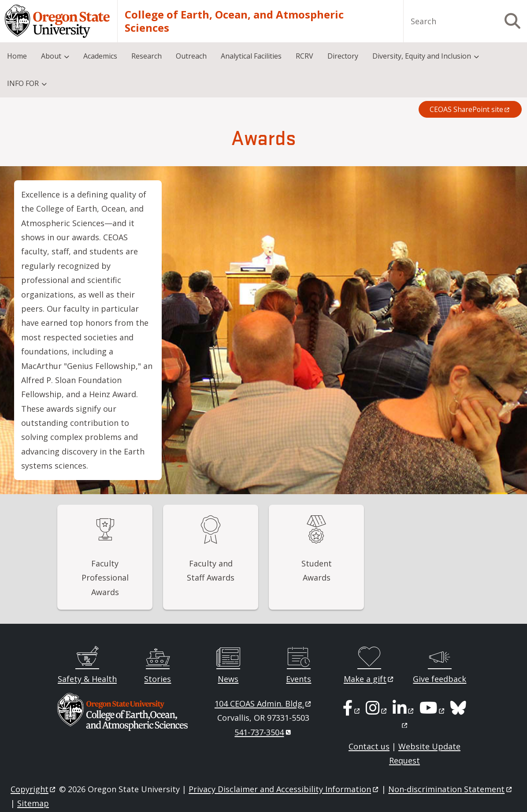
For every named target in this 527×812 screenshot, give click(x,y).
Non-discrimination (451, 789)
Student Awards (317, 570)
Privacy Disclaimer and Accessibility (284, 789)
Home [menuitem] (17, 56)
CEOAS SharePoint (470, 109)
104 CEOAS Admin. (263, 704)
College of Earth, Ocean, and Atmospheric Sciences (234, 21)
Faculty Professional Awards (105, 578)
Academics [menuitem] (100, 56)
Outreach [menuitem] (191, 56)
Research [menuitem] (147, 56)
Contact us (369, 746)
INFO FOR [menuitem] (23, 83)
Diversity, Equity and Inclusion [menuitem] (422, 56)
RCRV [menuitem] (304, 56)
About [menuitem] (51, 56)
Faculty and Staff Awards (211, 570)
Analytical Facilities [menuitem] (251, 56)
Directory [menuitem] (343, 56)
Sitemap (33, 803)
